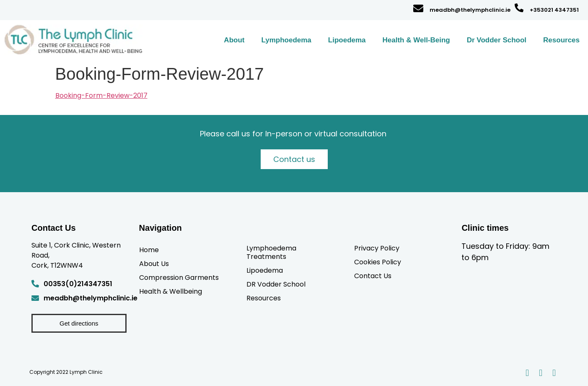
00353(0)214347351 (78, 284)
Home (149, 250)
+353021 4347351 (554, 10)
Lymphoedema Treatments (271, 252)
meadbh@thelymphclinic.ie (470, 10)
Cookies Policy (378, 262)
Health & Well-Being (416, 40)
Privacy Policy (377, 248)
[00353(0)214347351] (35, 284)
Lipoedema (347, 40)
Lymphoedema (286, 40)
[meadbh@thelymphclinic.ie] (418, 8)
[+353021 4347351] (519, 8)
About (234, 40)
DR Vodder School (276, 284)
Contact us (294, 159)
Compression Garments (179, 277)
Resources (561, 40)
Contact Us (373, 276)
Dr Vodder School (497, 40)
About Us (154, 263)
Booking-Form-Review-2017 (101, 95)
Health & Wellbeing (171, 291)
